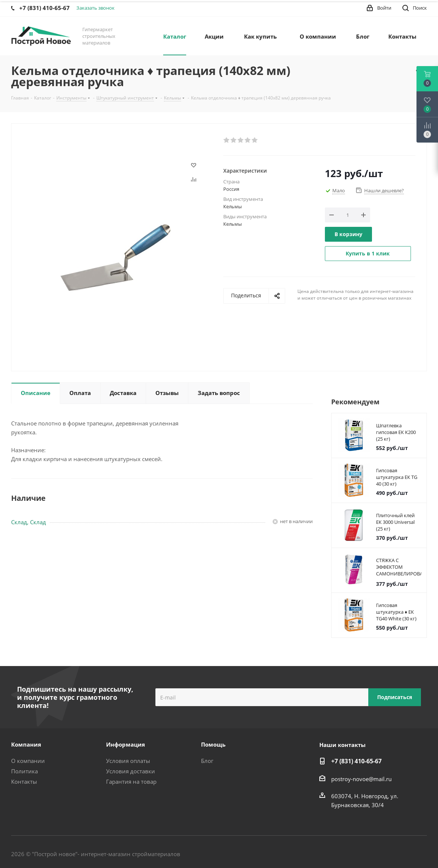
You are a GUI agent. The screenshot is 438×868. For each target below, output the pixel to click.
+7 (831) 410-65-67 (356, 761)
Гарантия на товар (131, 781)
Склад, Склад (29, 522)
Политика (24, 771)
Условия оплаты (128, 761)
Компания (26, 744)
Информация (126, 744)
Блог (207, 761)
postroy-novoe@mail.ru (361, 779)
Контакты (24, 781)
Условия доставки (131, 771)
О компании (28, 761)
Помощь (213, 744)
